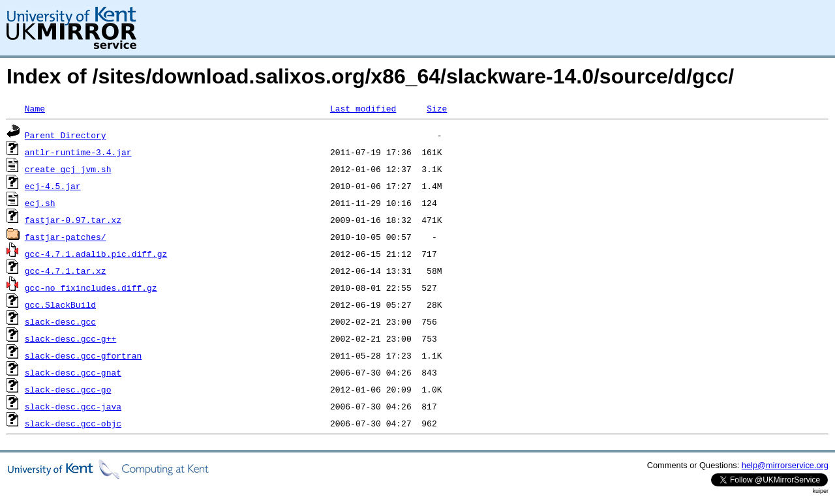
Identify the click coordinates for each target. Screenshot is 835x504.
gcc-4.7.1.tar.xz (66, 271)
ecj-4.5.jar (53, 186)
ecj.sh (40, 203)
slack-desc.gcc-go (68, 389)
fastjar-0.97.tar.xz (73, 220)
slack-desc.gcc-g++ (70, 338)
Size (437, 108)
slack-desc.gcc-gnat (73, 372)
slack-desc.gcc (60, 321)
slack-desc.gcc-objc (73, 423)
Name (35, 108)
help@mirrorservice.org (785, 465)
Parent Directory (66, 135)
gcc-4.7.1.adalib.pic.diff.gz (96, 254)
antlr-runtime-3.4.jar (78, 152)
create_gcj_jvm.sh (68, 169)
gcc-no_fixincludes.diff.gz (91, 288)
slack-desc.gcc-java (73, 406)
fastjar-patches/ (66, 237)
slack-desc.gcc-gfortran (83, 355)
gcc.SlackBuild (60, 304)
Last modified (363, 108)
